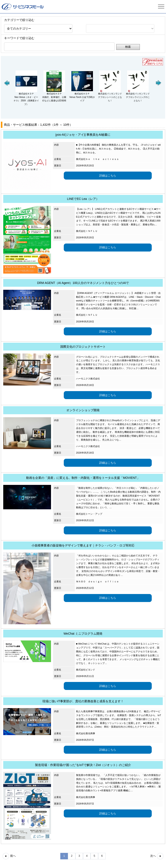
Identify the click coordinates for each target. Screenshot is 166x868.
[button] (7, 83)
